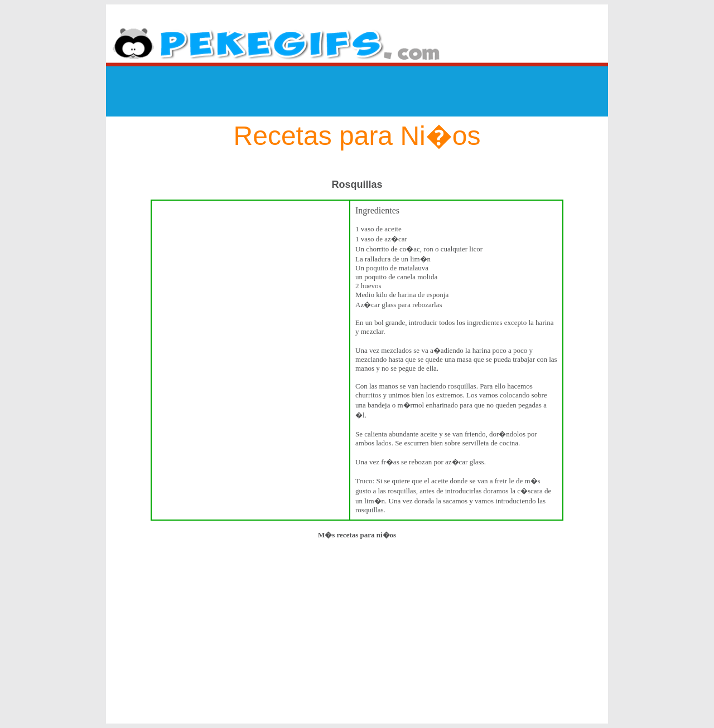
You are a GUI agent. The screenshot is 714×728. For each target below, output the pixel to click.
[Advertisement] (357, 91)
